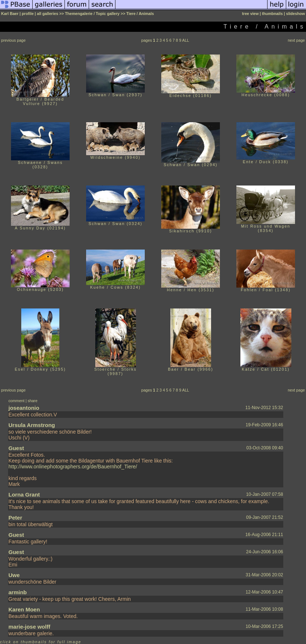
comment (16, 401)
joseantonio (24, 408)
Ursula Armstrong (32, 425)
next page (296, 40)
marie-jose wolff (29, 627)
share (32, 401)
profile (28, 14)
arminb (18, 592)
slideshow (295, 14)
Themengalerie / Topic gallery (92, 14)
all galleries (48, 14)
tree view (250, 14)
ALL (186, 40)
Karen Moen (24, 609)
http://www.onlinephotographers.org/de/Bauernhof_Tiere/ (73, 467)
